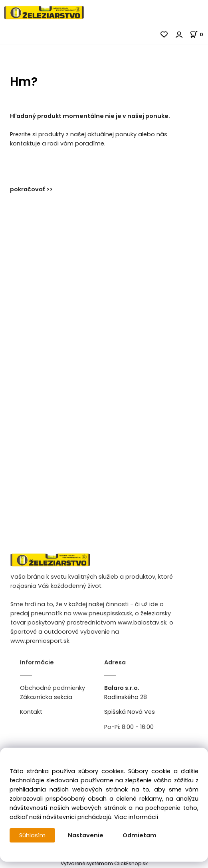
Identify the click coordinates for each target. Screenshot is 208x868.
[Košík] (199, 34)
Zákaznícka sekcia (46, 697)
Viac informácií (136, 817)
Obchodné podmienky (52, 688)
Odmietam (140, 835)
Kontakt (31, 712)
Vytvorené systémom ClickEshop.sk (104, 863)
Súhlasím (32, 835)
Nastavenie (86, 835)
